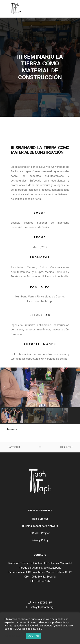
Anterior (13, 447)
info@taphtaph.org (40, 607)
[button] (4, 387)
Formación (12, 429)
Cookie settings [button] (15, 636)
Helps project (40, 519)
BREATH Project (40, 533)
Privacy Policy (40, 540)
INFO (40, 629)
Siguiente (67, 447)
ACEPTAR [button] (34, 636)
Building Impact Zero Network (40, 526)
